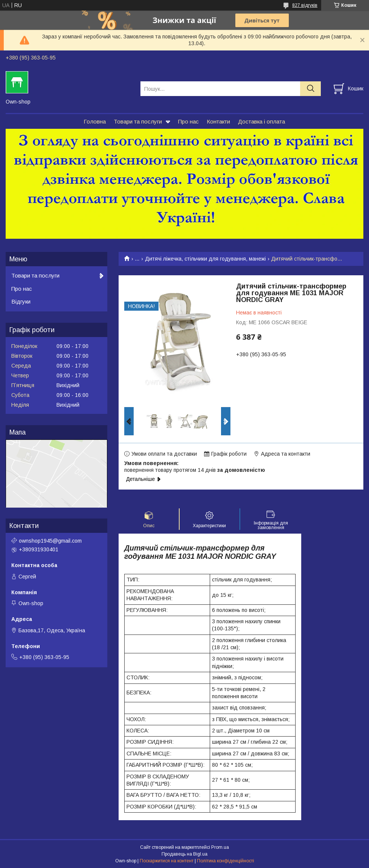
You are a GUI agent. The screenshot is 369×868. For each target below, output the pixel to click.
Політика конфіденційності (226, 861)
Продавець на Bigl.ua (184, 854)
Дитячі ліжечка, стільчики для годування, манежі (205, 259)
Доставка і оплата (262, 121)
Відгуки (21, 301)
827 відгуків (305, 5)
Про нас (188, 121)
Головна (95, 121)
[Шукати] (310, 89)
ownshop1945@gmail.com (50, 541)
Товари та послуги (138, 121)
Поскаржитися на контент (167, 861)
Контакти (218, 121)
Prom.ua (220, 847)
